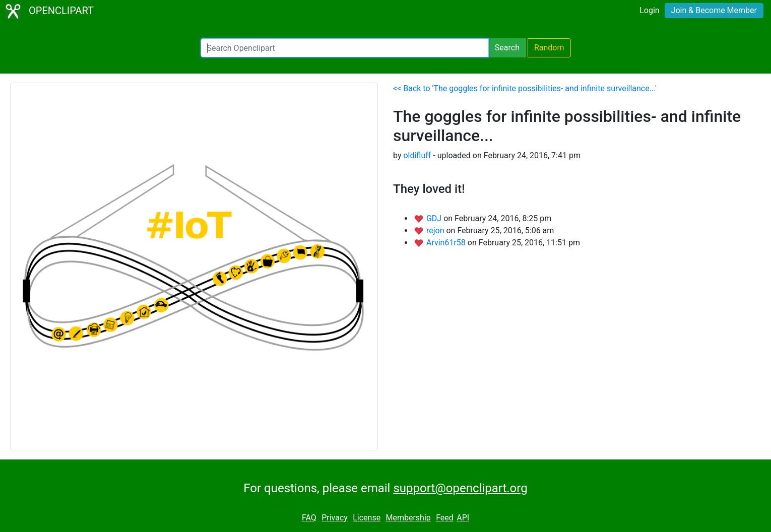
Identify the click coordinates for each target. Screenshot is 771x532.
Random (549, 48)
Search (507, 48)
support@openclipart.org (460, 488)
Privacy (335, 518)
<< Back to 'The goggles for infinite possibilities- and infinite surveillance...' (525, 88)
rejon (436, 230)
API (463, 518)
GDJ (435, 218)
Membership (408, 518)
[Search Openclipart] (345, 48)
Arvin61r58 (447, 243)
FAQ (309, 518)
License (367, 518)
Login (649, 10)
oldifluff (417, 155)
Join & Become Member (714, 10)
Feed (445, 518)
